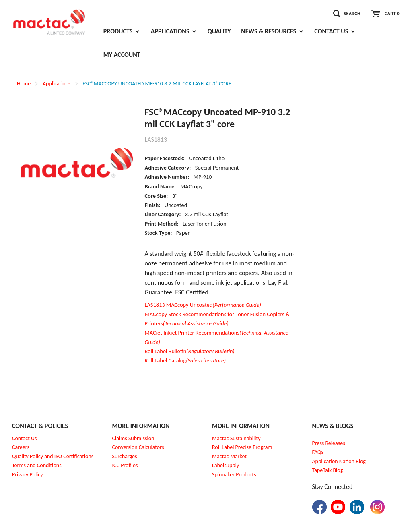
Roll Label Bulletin (189, 351)
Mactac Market (229, 456)
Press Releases (329, 443)
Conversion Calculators (138, 447)
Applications (57, 84)
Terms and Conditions (37, 465)
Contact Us (25, 438)
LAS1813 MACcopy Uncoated (203, 305)
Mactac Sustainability (236, 438)
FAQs (318, 452)
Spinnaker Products (234, 475)
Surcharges (125, 456)
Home (24, 84)
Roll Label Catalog (185, 360)
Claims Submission (133, 438)
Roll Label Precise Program (242, 447)
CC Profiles (126, 465)
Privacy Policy (28, 475)
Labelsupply (226, 465)
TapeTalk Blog (328, 470)
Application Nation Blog (339, 461)
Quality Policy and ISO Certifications (53, 456)
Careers (21, 447)
